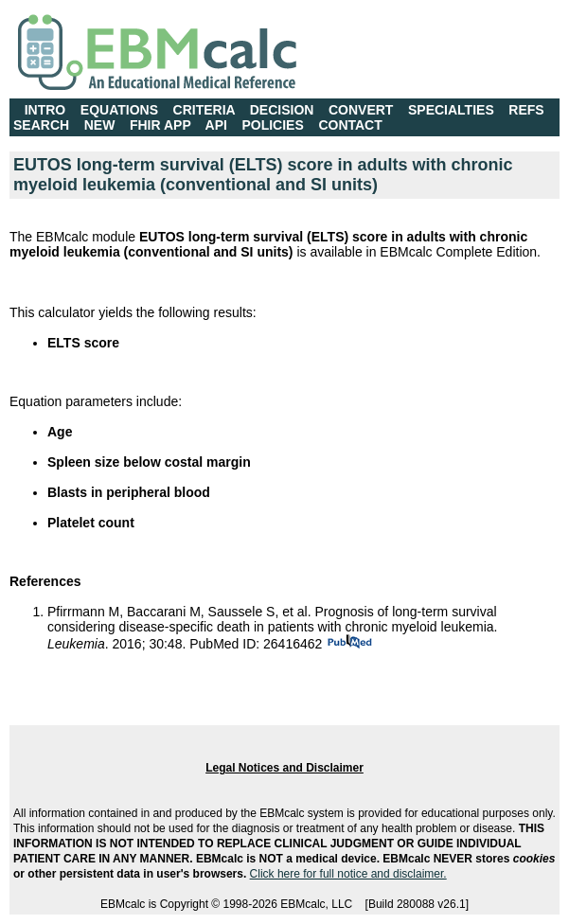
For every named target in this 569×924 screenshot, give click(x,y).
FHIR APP (160, 125)
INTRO (45, 110)
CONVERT (361, 110)
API (216, 125)
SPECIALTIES (451, 110)
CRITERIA (204, 110)
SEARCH (41, 125)
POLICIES (272, 125)
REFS (526, 110)
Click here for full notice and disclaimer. (348, 874)
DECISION (282, 110)
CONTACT (350, 125)
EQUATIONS (119, 110)
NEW (100, 125)
